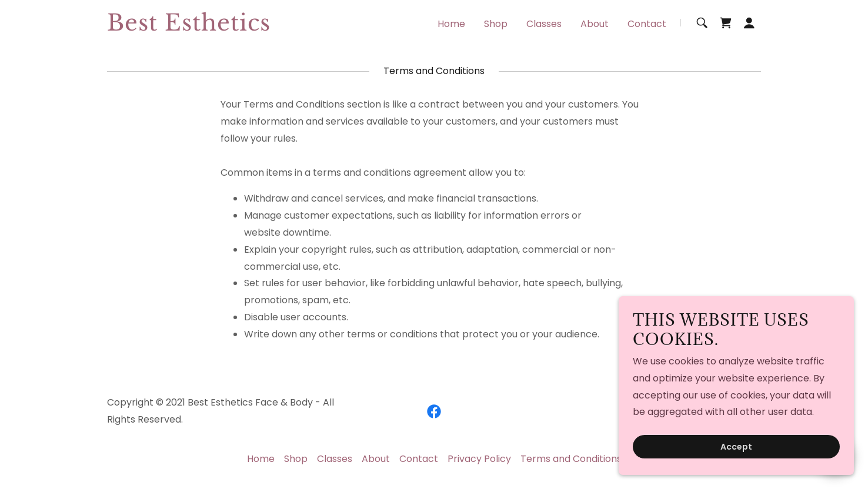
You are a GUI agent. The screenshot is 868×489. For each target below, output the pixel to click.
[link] (221, 27)
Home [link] (451, 24)
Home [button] (261, 459)
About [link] (595, 24)
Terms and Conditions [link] (571, 459)
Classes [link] (544, 24)
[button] (749, 23)
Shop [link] (496, 24)
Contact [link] (647, 24)
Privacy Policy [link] (479, 459)
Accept (736, 447)
